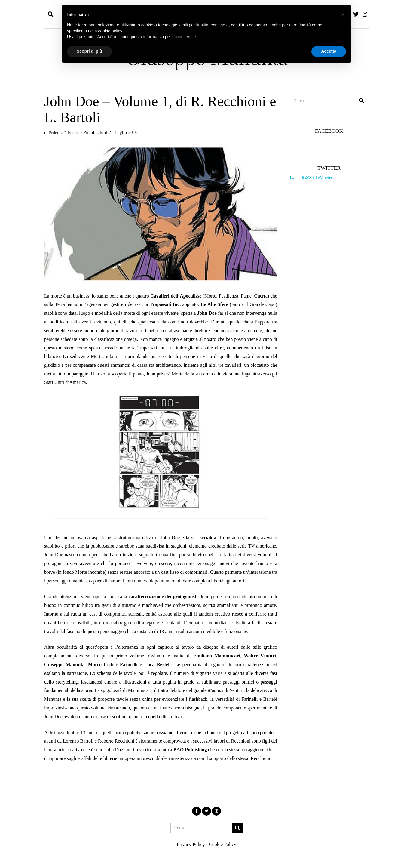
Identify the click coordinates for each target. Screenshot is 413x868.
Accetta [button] (329, 51)
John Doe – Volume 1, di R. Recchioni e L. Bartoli (160, 109)
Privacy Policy (191, 844)
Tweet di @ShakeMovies (311, 178)
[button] (362, 101)
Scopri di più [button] (89, 51)
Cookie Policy (223, 844)
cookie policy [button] (110, 31)
